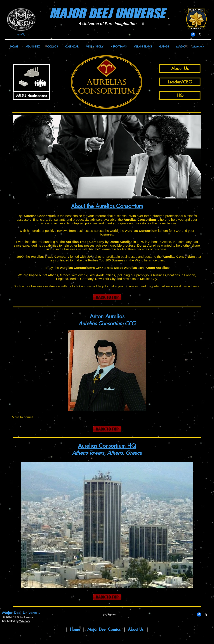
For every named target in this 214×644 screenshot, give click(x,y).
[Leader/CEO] (180, 82)
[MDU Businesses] (31, 96)
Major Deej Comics (104, 629)
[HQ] (180, 95)
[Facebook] (193, 35)
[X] (200, 35)
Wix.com (24, 621)
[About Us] (180, 68)
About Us (136, 629)
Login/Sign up (23, 34)
